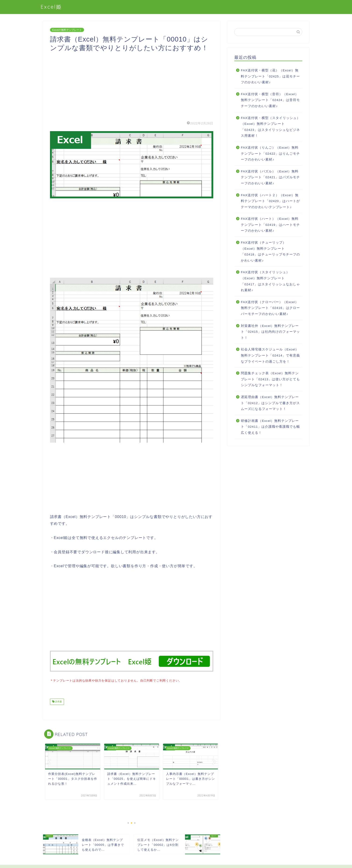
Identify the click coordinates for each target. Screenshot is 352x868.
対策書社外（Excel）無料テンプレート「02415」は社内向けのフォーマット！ (270, 332)
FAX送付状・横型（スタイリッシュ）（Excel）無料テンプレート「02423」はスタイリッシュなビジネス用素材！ (270, 127)
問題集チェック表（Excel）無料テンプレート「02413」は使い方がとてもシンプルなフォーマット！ (270, 379)
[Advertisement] (132, 85)
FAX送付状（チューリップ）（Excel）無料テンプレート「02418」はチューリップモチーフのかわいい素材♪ (270, 252)
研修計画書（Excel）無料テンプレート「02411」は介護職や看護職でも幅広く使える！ (270, 427)
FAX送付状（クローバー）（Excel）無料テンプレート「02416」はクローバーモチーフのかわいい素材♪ (270, 308)
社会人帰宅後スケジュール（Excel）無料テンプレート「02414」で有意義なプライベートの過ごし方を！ (270, 355)
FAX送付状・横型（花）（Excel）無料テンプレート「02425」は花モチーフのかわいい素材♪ (270, 76)
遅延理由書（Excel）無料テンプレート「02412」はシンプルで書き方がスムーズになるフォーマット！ (270, 403)
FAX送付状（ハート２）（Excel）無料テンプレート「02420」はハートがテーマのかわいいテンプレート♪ (270, 201)
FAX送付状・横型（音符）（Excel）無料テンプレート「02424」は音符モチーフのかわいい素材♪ (270, 100)
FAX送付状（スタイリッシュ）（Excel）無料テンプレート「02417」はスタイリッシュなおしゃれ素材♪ (270, 281)
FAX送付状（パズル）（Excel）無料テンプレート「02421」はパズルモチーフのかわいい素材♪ (270, 177)
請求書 (58, 701)
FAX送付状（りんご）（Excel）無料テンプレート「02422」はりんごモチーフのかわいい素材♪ (270, 154)
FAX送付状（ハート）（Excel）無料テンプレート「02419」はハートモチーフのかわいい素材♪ (270, 225)
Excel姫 (51, 7)
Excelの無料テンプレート (67, 30)
